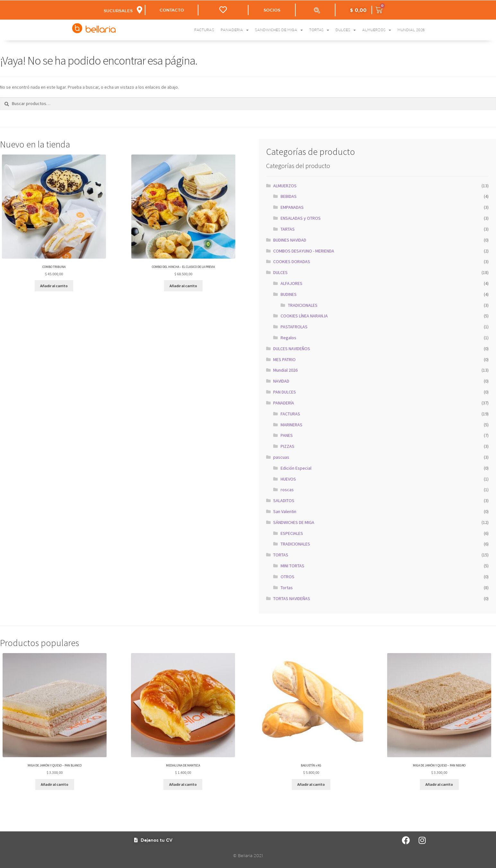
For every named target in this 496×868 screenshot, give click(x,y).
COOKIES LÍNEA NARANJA (304, 316)
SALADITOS (284, 500)
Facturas (204, 30)
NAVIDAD (281, 381)
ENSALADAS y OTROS (301, 218)
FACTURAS (290, 414)
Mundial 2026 (411, 30)
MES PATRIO (284, 359)
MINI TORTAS (292, 566)
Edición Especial (296, 468)
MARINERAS (292, 425)
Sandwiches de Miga (279, 30)
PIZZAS (287, 446)
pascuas (281, 457)
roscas (287, 490)
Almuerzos (377, 30)
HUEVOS (288, 479)
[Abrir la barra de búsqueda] (317, 10)
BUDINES (289, 294)
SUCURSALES (118, 11)
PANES (287, 435)
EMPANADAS (292, 207)
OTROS (287, 577)
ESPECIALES (292, 533)
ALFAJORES (292, 283)
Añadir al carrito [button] (54, 286)
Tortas (319, 30)
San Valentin (285, 511)
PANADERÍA (284, 403)
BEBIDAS (289, 196)
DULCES (280, 272)
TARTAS (288, 229)
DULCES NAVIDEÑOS (292, 349)
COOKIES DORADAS (292, 261)
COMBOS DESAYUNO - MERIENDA (304, 251)
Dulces (346, 30)
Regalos (288, 338)
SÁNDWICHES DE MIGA (294, 522)
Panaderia (235, 30)
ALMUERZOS (285, 186)
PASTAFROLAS (294, 327)
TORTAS (281, 555)
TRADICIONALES (303, 305)
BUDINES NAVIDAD (290, 240)
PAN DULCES (285, 392)
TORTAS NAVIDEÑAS (292, 598)
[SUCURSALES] (139, 10)
